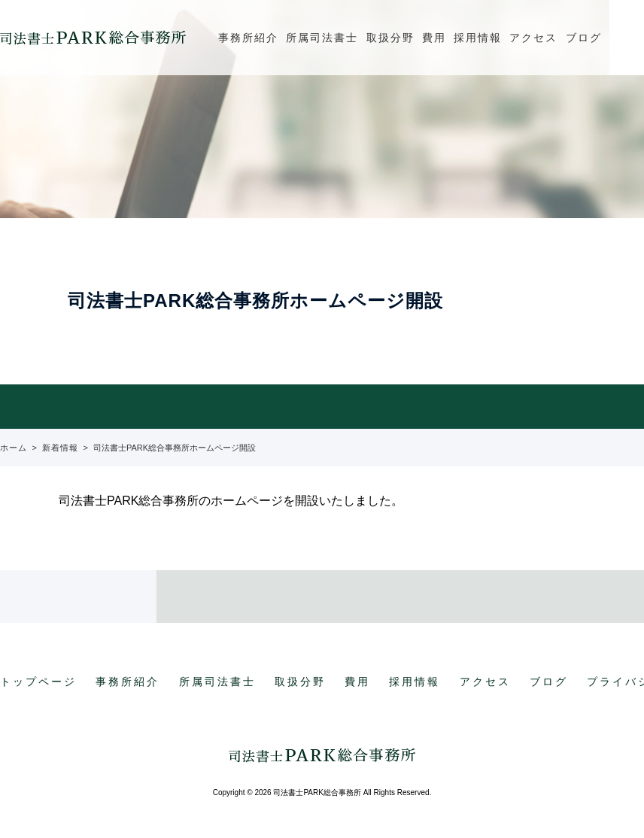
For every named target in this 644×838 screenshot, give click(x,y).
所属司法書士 (322, 38)
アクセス (533, 38)
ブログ (584, 38)
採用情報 (478, 38)
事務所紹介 (248, 38)
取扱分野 (390, 38)
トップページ (38, 682)
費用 (434, 38)
